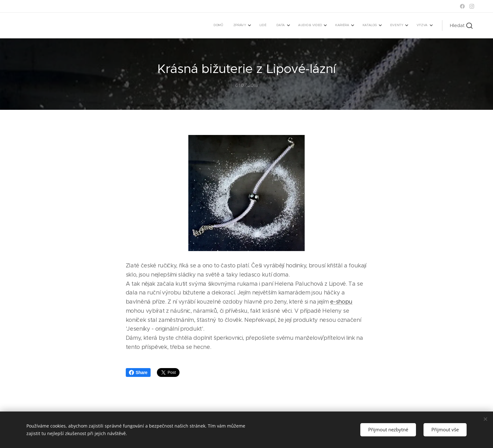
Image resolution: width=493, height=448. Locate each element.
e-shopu (341, 302)
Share (138, 372)
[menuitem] (330, 25)
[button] (461, 25)
